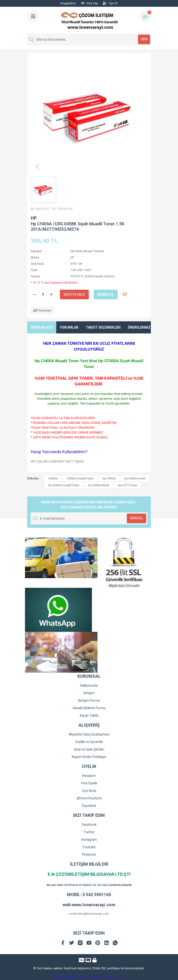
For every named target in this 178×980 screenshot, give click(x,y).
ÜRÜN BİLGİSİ (42, 327)
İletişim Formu (89, 700)
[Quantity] (43, 295)
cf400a (53, 479)
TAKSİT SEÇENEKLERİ (103, 327)
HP (34, 218)
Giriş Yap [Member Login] (89, 3)
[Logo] (89, 20)
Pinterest (89, 855)
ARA (144, 39)
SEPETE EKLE (74, 295)
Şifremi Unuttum (89, 798)
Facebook (89, 825)
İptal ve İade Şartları (89, 749)
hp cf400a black (99, 485)
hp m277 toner (128, 485)
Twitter (89, 832)
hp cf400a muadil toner (64, 485)
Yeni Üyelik (89, 783)
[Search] (89, 39)
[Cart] (145, 16)
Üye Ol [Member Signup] (110, 3)
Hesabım (89, 776)
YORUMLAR (69, 327)
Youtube (89, 847)
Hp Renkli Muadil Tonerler (87, 251)
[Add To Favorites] (125, 295)
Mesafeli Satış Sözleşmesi (89, 734)
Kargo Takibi (89, 715)
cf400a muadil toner (80, 479)
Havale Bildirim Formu (89, 708)
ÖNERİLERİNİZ (139, 327)
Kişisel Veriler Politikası (89, 757)
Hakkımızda (89, 685)
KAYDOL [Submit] (137, 518)
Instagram (89, 840)
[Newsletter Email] (89, 518)
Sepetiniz (89, 806)
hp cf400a (109, 479)
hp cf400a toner (135, 479)
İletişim (89, 693)
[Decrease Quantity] (35, 295)
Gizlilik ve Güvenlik (89, 742)
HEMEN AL (106, 295)
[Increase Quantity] (51, 295)
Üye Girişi (89, 791)
